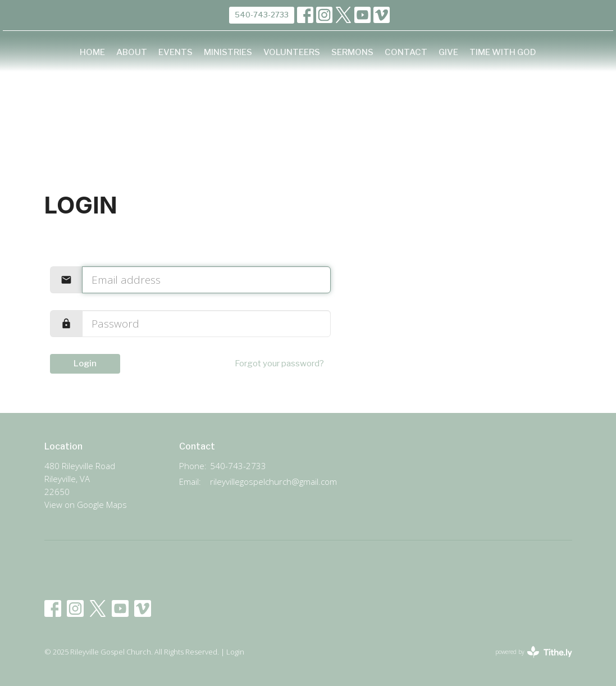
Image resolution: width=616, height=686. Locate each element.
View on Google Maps (86, 505)
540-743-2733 (262, 15)
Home (92, 52)
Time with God (503, 52)
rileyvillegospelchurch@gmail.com (273, 481)
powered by (534, 652)
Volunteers (292, 52)
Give (448, 52)
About (132, 52)
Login (85, 364)
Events (175, 52)
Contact (406, 52)
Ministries (228, 52)
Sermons (352, 52)
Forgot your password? (279, 364)
